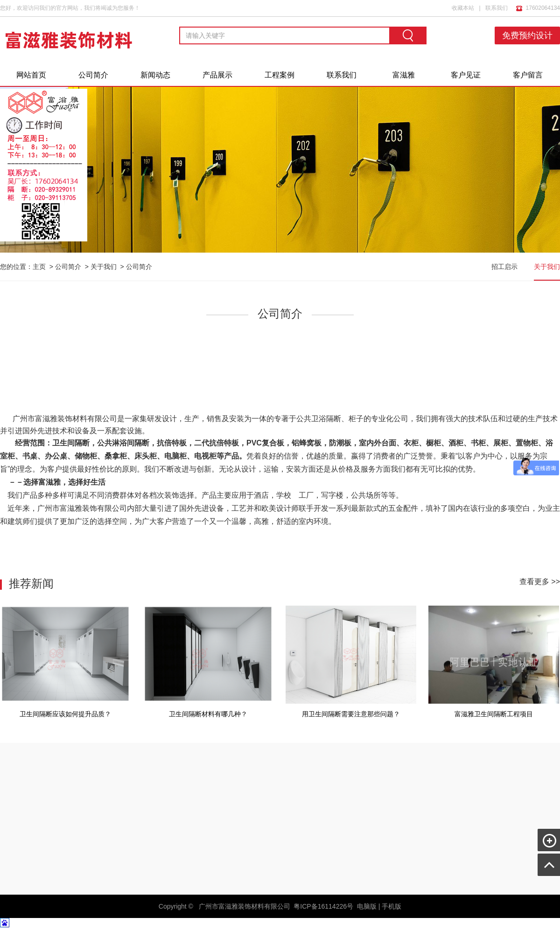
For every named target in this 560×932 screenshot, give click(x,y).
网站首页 (31, 75)
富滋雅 (404, 75)
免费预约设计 (527, 35)
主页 (39, 267)
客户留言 (528, 75)
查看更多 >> (540, 582)
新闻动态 (155, 75)
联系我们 (497, 8)
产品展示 (217, 75)
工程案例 (280, 75)
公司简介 (93, 75)
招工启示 (504, 267)
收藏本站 (463, 8)
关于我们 (104, 267)
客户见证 (466, 75)
